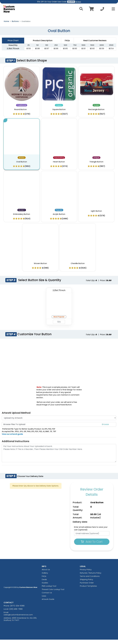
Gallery (45, 577)
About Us (46, 574)
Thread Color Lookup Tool (53, 594)
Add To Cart (92, 546)
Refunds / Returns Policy (91, 577)
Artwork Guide (48, 603)
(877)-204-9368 (17, 610)
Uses (44, 600)
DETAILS (78, 2)
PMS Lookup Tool (49, 590)
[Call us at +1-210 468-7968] (102, 10)
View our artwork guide (12, 438)
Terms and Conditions (90, 580)
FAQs (44, 580)
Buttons (15, 26)
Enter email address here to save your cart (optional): (91, 533)
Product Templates (88, 590)
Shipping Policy (86, 584)
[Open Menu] (113, 9)
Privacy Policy (86, 574)
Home (6, 26)
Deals (44, 584)
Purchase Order (87, 587)
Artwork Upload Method (16, 417)
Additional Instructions (16, 445)
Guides (45, 587)
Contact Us (47, 597)
